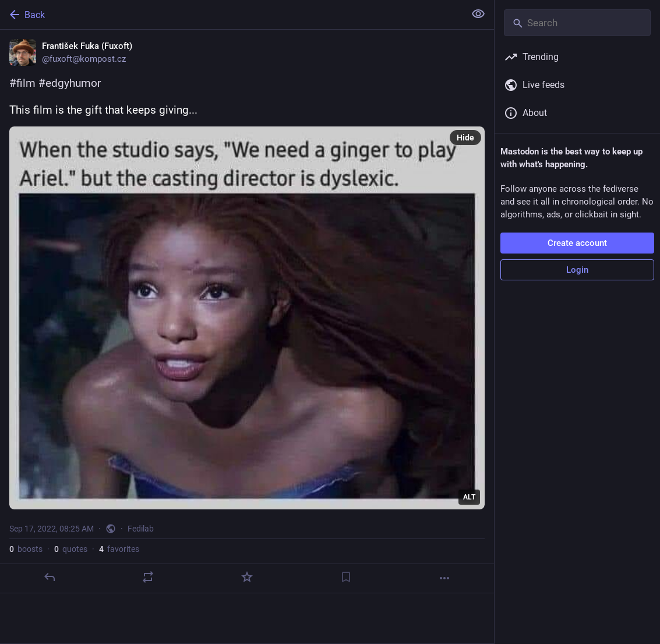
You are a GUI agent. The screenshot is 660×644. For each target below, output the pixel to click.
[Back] (231, 15)
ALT (469, 497)
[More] (444, 578)
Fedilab (141, 529)
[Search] (577, 23)
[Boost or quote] (148, 577)
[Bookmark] (346, 577)
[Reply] (50, 577)
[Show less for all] (478, 14)
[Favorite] (247, 577)
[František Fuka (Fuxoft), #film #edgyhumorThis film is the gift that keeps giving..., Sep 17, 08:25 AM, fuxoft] (247, 312)
